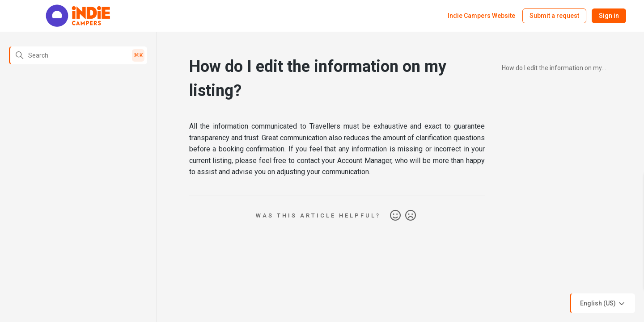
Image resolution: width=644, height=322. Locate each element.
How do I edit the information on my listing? (552, 69)
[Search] (78, 55)
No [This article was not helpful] (411, 216)
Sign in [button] (609, 16)
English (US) (603, 304)
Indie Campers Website (481, 16)
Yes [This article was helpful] (395, 216)
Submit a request (554, 16)
